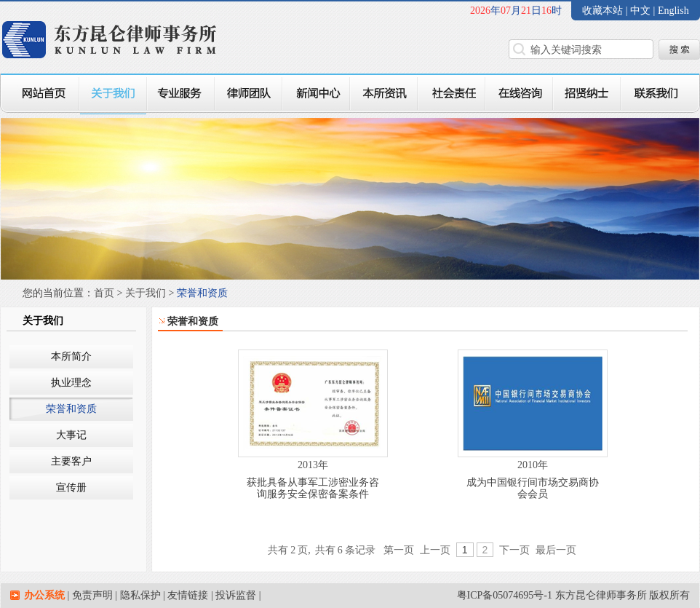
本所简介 (71, 356)
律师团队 (248, 94)
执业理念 (71, 383)
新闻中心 (316, 94)
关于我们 (113, 94)
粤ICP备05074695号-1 (505, 595)
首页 (104, 293)
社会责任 (452, 94)
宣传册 (71, 487)
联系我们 (660, 94)
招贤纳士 (587, 94)
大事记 (71, 435)
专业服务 (181, 94)
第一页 (399, 550)
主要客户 (71, 461)
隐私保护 (140, 595)
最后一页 (556, 550)
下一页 (514, 550)
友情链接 (188, 595)
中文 (642, 11)
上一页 (435, 550)
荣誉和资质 (71, 409)
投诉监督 (236, 595)
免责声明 (92, 595)
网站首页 (40, 94)
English (673, 11)
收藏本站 (602, 11)
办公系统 (44, 595)
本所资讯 (384, 94)
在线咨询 (519, 94)
